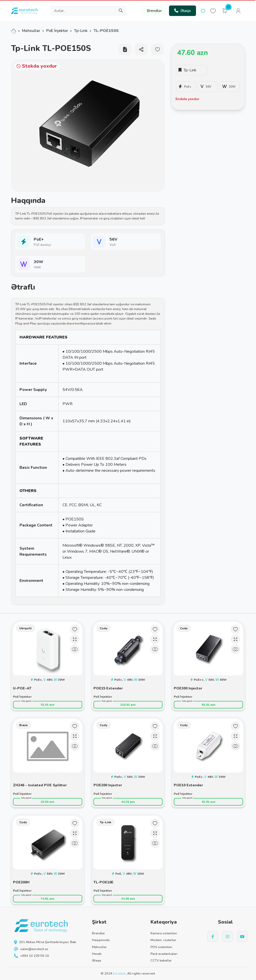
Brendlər (154, 11)
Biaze (23, 725)
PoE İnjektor (57, 31)
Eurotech (119, 974)
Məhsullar (31, 31)
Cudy (103, 628)
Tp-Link (81, 31)
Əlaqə (182, 11)
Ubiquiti (25, 628)
